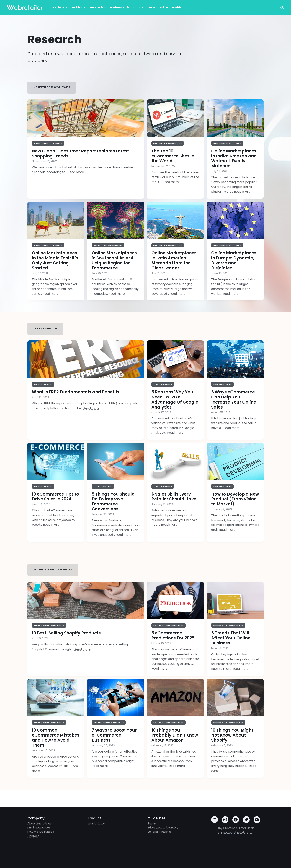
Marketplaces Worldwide (52, 87)
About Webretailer (40, 823)
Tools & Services (45, 329)
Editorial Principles (160, 832)
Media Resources (39, 827)
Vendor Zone (96, 823)
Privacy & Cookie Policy (163, 827)
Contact (33, 836)
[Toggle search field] (282, 8)
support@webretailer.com (236, 832)
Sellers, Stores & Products (53, 570)
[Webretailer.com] (25, 8)
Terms (152, 823)
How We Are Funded (41, 832)
